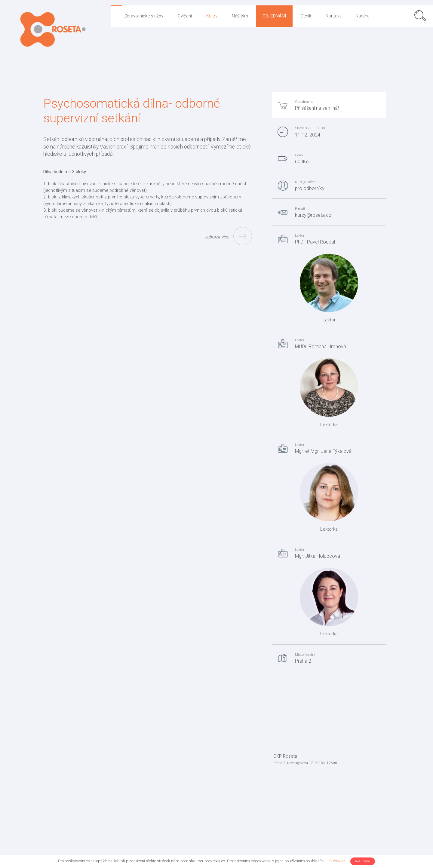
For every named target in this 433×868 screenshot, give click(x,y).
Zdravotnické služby (144, 16)
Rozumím (363, 861)
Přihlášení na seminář (317, 108)
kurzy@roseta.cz (313, 215)
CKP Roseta (285, 756)
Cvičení (185, 16)
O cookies (337, 861)
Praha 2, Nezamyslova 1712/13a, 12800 (305, 763)
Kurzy (212, 16)
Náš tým (240, 16)
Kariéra (363, 16)
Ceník (306, 16)
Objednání (274, 16)
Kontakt (333, 16)
